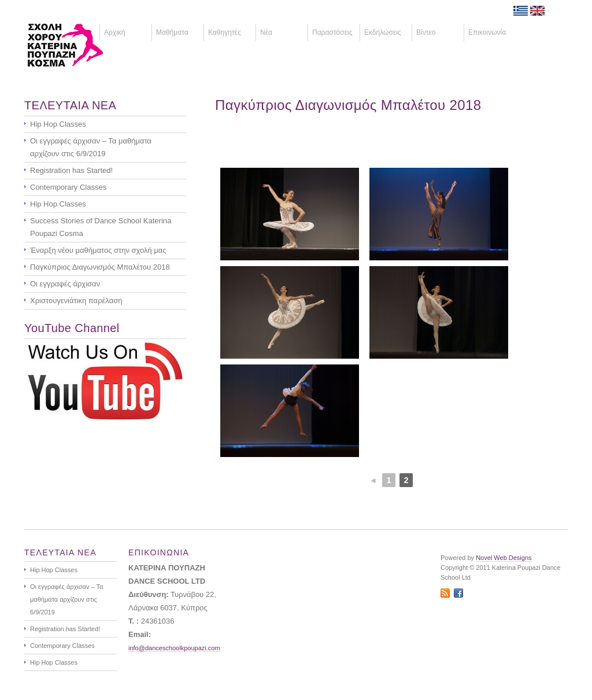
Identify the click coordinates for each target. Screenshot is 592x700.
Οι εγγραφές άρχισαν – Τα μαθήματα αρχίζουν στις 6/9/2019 (91, 147)
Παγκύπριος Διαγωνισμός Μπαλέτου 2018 (348, 105)
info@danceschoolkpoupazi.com (174, 648)
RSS (445, 593)
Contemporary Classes (68, 187)
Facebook (458, 593)
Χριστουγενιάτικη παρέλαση (76, 301)
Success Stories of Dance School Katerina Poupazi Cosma (101, 227)
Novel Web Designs (504, 558)
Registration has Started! (71, 170)
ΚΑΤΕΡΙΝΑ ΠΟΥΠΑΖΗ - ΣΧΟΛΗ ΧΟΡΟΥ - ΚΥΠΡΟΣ (83, 45)
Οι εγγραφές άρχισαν (65, 284)
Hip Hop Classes (58, 124)
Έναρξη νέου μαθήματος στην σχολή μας (98, 250)
